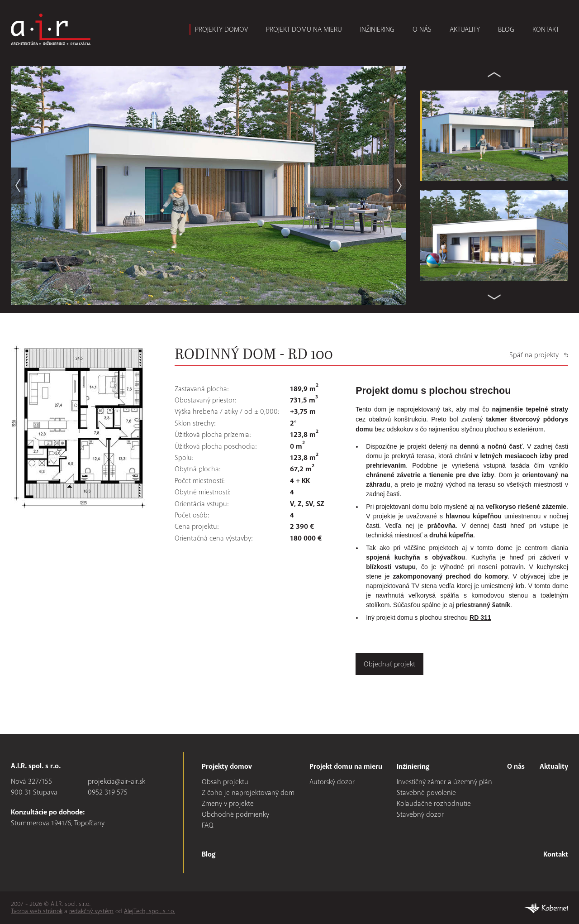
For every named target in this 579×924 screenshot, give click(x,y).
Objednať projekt (389, 664)
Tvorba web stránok (37, 911)
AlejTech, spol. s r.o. (149, 911)
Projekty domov (221, 29)
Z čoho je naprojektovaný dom (248, 793)
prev (18, 186)
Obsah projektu (225, 782)
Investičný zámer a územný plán (444, 782)
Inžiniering (377, 29)
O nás (422, 29)
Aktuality (465, 29)
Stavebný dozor (420, 814)
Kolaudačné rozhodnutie (434, 804)
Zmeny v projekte (228, 804)
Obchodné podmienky (235, 814)
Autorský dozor (332, 782)
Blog (506, 29)
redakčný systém (91, 911)
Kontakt (546, 29)
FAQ (208, 825)
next (399, 186)
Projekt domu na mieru (304, 29)
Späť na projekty (534, 355)
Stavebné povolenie (426, 793)
